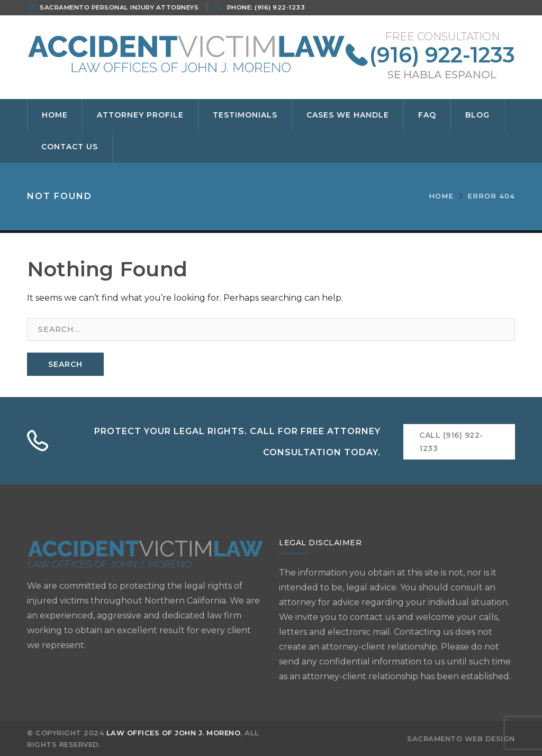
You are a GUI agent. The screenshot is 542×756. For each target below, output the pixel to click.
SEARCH (65, 364)
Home (441, 196)
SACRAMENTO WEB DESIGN (461, 739)
